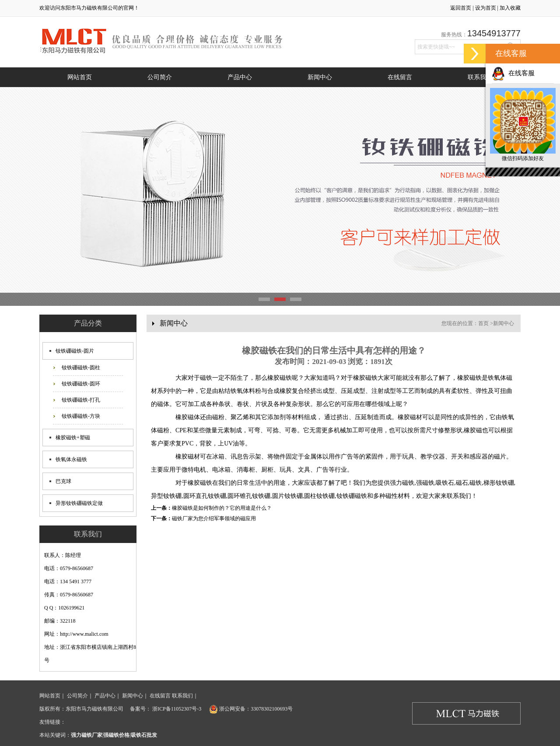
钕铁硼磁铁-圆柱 (81, 368)
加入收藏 (510, 8)
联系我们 (480, 77)
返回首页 (461, 8)
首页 (483, 323)
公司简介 (160, 77)
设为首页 (486, 8)
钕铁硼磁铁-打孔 (81, 400)
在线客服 (513, 73)
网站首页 (80, 77)
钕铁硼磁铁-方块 (81, 416)
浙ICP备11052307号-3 (176, 709)
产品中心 (240, 77)
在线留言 (400, 77)
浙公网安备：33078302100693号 (250, 709)
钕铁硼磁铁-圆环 (81, 384)
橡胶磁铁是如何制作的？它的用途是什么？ (222, 508)
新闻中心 (320, 77)
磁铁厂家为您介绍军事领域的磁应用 (214, 518)
